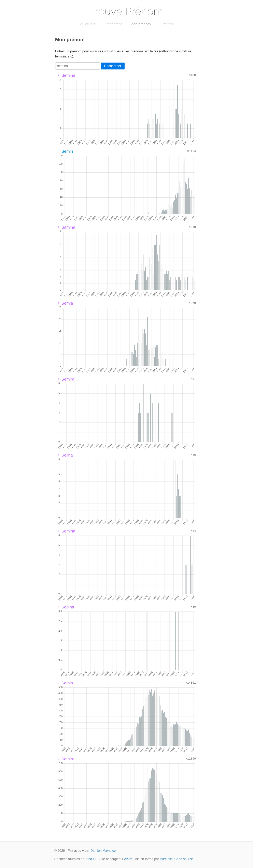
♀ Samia (65, 683)
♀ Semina (66, 531)
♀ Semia (65, 303)
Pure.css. (167, 859)
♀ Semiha (66, 75)
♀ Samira (66, 759)
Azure (128, 859)
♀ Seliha (65, 455)
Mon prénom (140, 24)
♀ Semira (66, 379)
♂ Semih (65, 151)
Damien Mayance (103, 851)
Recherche (114, 24)
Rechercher (113, 66)
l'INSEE (92, 859)
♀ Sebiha (66, 607)
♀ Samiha (66, 227)
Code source (184, 859)
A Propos (166, 24)
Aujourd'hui (89, 24)
